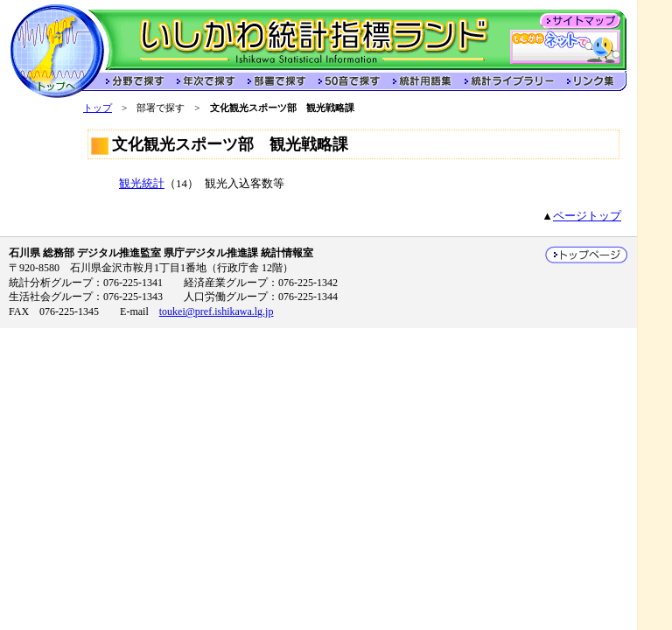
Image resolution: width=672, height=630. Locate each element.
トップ (98, 108)
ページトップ (587, 216)
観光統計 (142, 184)
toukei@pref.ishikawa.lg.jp (217, 311)
